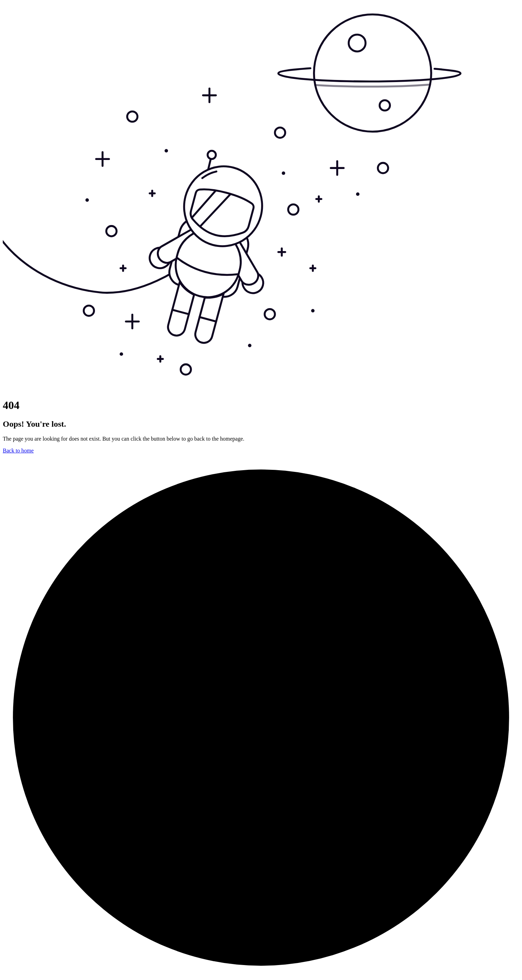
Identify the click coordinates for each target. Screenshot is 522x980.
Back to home (18, 451)
